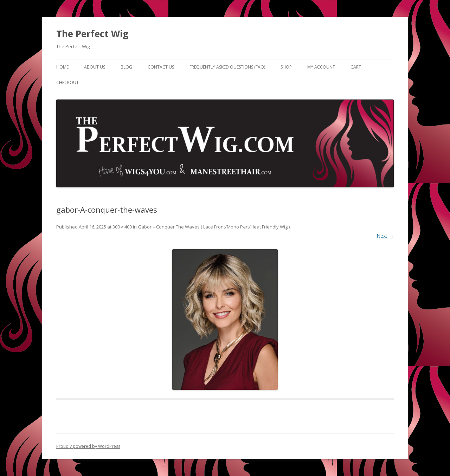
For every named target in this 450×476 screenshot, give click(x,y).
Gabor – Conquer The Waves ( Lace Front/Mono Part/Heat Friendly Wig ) (214, 227)
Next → (385, 236)
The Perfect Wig (92, 34)
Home (62, 67)
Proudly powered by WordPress (88, 446)
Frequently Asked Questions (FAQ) (227, 67)
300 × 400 (122, 227)
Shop (286, 67)
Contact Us (161, 67)
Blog (126, 67)
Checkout (67, 82)
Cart (356, 67)
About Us (95, 67)
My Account (321, 67)
